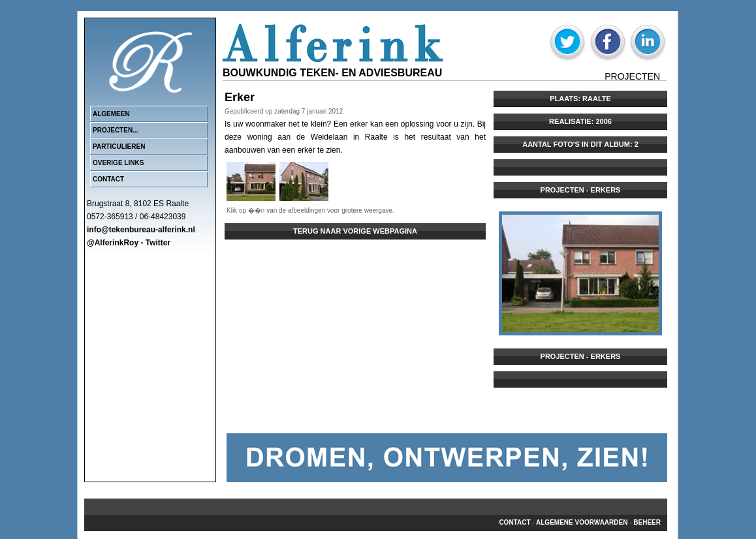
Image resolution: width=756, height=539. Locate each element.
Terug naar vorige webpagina (355, 231)
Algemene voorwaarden (582, 522)
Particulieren (119, 146)
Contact (108, 179)
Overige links (118, 163)
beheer (647, 522)
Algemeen (111, 114)
